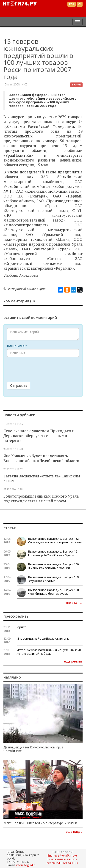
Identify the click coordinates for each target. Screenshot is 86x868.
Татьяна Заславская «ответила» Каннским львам (42, 478)
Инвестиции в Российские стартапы (43, 638)
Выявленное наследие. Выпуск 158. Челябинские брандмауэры (54, 592)
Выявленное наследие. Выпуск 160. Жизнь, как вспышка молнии (54, 566)
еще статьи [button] (74, 602)
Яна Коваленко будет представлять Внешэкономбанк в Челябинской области (41, 458)
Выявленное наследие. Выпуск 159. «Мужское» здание (54, 579)
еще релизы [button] (73, 661)
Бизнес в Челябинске (62, 855)
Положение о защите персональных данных (62, 861)
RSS (72, 4)
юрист (21, 627)
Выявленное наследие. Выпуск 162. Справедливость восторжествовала (55, 540)
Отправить (19, 385)
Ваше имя (17, 346)
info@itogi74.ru (26, 865)
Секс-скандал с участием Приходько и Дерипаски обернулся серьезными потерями (39, 436)
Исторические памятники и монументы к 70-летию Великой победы (49, 652)
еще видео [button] (74, 832)
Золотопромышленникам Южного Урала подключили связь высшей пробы (41, 499)
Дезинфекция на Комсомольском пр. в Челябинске (33, 749)
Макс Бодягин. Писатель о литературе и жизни (40, 823)
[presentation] (42, 369)
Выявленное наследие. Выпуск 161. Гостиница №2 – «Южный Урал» (54, 553)
